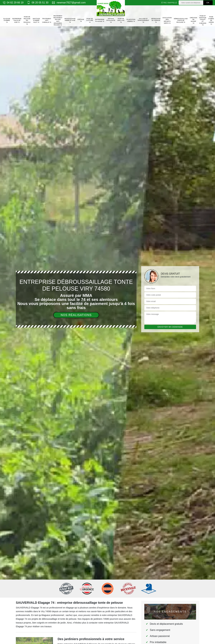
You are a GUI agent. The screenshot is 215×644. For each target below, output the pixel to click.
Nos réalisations (76, 315)
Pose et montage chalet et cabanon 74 (203, 20)
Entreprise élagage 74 (100, 20)
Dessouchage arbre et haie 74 (70, 20)
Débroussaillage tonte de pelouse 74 (181, 20)
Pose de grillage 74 (121, 20)
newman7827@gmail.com (69, 3)
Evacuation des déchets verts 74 (167, 20)
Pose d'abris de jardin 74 (211, 20)
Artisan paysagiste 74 (111, 20)
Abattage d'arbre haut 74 (36, 20)
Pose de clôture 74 (90, 20)
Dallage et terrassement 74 (143, 20)
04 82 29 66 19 (13, 3)
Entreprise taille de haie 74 (17, 20)
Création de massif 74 (193, 20)
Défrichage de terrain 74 (156, 20)
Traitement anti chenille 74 (47, 20)
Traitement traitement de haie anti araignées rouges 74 (58, 20)
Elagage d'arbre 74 (7, 20)
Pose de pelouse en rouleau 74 (27, 20)
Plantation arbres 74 (131, 20)
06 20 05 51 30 (38, 3)
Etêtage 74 (81, 20)
